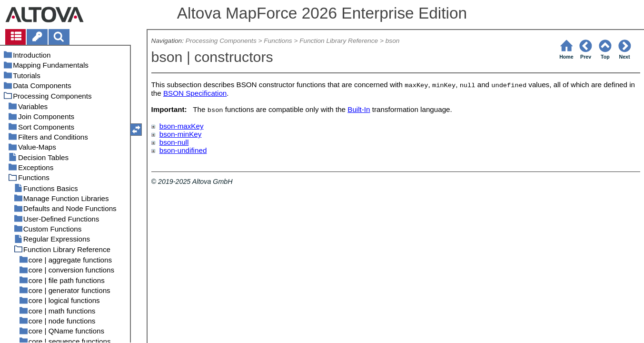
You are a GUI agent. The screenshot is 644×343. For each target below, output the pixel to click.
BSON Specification (195, 93)
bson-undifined (183, 150)
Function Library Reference (339, 41)
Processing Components (221, 41)
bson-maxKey (182, 126)
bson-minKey (181, 134)
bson (393, 41)
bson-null (174, 142)
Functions (278, 41)
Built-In (359, 109)
